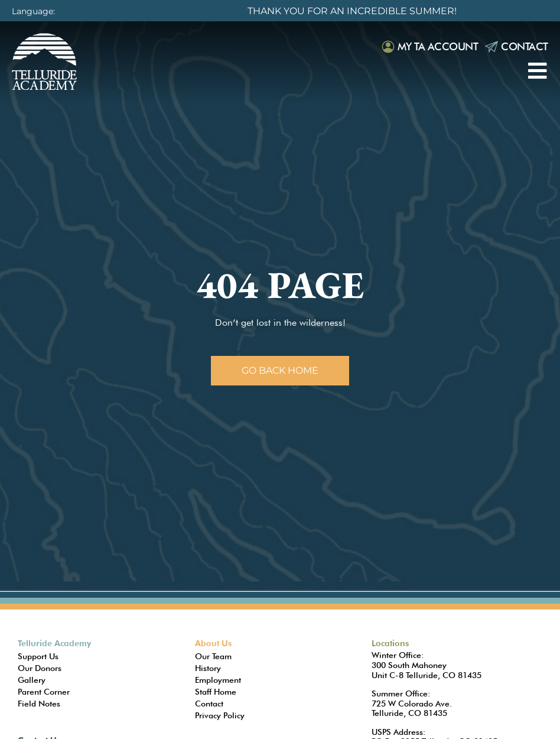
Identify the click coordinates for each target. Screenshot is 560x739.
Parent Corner (44, 692)
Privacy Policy (220, 715)
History (208, 668)
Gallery (32, 680)
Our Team (213, 656)
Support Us (38, 656)
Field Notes (39, 704)
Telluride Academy (54, 643)
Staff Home (216, 692)
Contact (525, 46)
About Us (213, 643)
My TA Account (438, 46)
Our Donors (40, 668)
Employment (218, 680)
